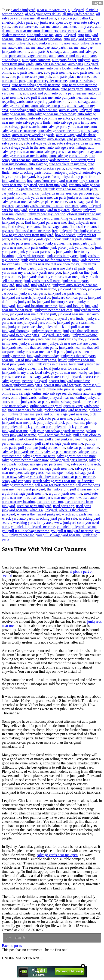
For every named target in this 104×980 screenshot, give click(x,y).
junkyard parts (41, 318)
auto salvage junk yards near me (34, 110)
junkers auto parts (75, 281)
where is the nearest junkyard (38, 514)
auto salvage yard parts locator (70, 139)
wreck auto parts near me (81, 514)
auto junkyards (19, 43)
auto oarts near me (22, 47)
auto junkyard (65, 35)
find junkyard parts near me (45, 222)
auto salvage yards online (68, 156)
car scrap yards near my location (39, 206)
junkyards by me (71, 339)
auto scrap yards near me (51, 160)
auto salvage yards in (39, 143)
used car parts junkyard (34, 506)
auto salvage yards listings (67, 147)
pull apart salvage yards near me (59, 443)
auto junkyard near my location (39, 39)
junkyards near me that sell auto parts (29, 347)
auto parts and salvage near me (25, 56)
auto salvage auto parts (48, 106)
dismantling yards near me (70, 218)
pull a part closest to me (26, 439)
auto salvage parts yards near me (64, 127)
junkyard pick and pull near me (67, 327)
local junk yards (14, 364)
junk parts (80, 243)
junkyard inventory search (56, 302)
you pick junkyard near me (77, 527)
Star (20, 938)
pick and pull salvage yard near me (62, 414)
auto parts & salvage (46, 52)
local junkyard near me (25, 368)
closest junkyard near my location (40, 214)
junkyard (23, 285)
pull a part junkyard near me (66, 439)
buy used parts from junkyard (45, 185)
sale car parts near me (83, 448)
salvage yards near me (57, 468)
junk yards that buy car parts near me (49, 277)
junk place (58, 247)
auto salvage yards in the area (24, 147)
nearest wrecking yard (28, 389)
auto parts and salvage (80, 52)
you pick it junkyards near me (33, 527)
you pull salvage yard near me (58, 535)
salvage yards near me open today (48, 473)
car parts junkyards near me (74, 197)
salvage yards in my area (20, 468)
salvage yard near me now (76, 456)
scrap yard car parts (16, 481)
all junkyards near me (78, 14)
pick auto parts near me (55, 418)
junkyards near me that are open (72, 343)
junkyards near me (33, 343)
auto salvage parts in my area (75, 122)
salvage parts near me (60, 452)
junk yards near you (46, 272)
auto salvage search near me (58, 131)
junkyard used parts (55, 335)
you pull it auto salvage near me (25, 531)
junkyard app (41, 285)
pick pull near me (71, 422)
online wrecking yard (46, 406)
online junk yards (24, 397)
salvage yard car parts (39, 456)
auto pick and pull (36, 93)
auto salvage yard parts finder (24, 139)
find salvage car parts (24, 227)
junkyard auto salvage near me (75, 285)
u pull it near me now (83, 489)
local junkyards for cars (62, 368)
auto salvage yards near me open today (65, 152)
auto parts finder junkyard (71, 60)
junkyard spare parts (46, 331)
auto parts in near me (51, 64)
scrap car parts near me (78, 477)
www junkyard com (69, 523)
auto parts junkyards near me (23, 68)
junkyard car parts (33, 293)
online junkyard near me (56, 397)
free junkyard (62, 231)
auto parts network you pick (31, 77)
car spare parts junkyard (83, 206)
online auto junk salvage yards (69, 389)
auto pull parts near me (71, 97)
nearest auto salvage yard (30, 377)
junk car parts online (78, 239)
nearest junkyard (34, 381)
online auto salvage (16, 393)
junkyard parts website (25, 327)
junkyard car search (16, 297)
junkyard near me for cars (53, 310)
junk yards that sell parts (42, 281)
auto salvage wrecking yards (33, 135)
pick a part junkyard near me (66, 410)
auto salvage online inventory (50, 118)
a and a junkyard (23, 10)
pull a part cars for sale (55, 435)
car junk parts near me (25, 189)
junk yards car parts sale (36, 252)
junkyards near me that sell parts (40, 352)
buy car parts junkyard (18, 177)
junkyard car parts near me (68, 293)
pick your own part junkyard (45, 427)
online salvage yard (65, 402)
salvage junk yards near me (22, 452)
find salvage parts (55, 227)
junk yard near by (80, 247)
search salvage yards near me (54, 481)
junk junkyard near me (54, 243)
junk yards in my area (62, 256)
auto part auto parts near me (58, 47)
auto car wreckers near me (31, 27)
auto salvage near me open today (52, 114)
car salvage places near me (47, 202)
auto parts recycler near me (47, 81)
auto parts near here (28, 72)
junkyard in (26, 302)
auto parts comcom (36, 60)
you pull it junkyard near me (72, 531)
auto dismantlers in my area (73, 27)
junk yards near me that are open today (50, 264)
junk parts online (36, 247)
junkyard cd (41, 297)
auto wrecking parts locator (33, 172)
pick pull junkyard (43, 422)
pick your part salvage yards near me (57, 431)
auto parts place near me (71, 77)
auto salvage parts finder (34, 122)
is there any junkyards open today (36, 239)
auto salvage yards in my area (79, 143)
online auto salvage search (52, 393)
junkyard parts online (39, 322)
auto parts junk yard (83, 64)
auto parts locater (59, 68)
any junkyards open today (53, 22)
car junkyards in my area (53, 193)
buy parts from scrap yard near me (52, 181)
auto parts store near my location (35, 89)
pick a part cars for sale (26, 410)
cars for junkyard (14, 210)
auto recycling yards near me (48, 102)
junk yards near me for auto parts (46, 260)
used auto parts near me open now (56, 498)
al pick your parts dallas (43, 14)
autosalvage (91, 172)
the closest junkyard (30, 489)
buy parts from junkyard (55, 177)
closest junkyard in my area (49, 210)
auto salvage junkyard (75, 110)
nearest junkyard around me (69, 381)
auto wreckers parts (50, 168)
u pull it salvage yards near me (24, 493)
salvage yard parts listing (69, 460)
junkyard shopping (16, 331)
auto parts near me (58, 72)
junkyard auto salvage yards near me (29, 289)
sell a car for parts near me (55, 485)
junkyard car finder (72, 289)
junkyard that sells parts (81, 331)
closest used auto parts (32, 218)
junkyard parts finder (69, 318)
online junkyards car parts (30, 402)
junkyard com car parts (69, 297)
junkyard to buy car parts (20, 335)
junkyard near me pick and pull (33, 314)
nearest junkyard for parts (63, 385)
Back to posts (12, 946)
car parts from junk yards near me (27, 197)
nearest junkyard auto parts (22, 385)
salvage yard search (85, 464)
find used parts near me (33, 231)
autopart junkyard (68, 172)
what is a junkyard (43, 510)
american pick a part (17, 22)
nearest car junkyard (66, 377)
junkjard (8, 285)
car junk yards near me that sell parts (70, 189)
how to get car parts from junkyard (28, 235)
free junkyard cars (87, 231)
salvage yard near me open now (25, 460)
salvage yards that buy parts (39, 477)
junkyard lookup (71, 306)
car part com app (86, 193)
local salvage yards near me (55, 372)
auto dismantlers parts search (55, 31)
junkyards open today (43, 356)
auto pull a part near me (69, 93)
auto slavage (38, 164)
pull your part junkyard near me (42, 448)
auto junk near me (40, 35)
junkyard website (84, 335)
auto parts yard (72, 89)
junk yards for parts (30, 256)
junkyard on (20, 318)
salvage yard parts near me (49, 464)
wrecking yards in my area (33, 523)
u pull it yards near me (66, 493)
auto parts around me (65, 56)
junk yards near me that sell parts (61, 268)
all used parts (46, 18)
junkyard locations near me (37, 306)
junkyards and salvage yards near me (29, 339)
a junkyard (76, 10)
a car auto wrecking (52, 10)
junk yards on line (76, 272)
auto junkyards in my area (51, 43)
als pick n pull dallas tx (75, 18)
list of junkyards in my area (36, 360)
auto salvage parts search (20, 127)
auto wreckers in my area (67, 164)
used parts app (64, 506)
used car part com (50, 502)
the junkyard (56, 489)
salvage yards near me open (57, 855)
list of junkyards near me (76, 360)
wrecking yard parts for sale (56, 518)
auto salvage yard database (76, 135)
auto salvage (80, 102)
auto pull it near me (38, 97)
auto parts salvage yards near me (36, 85)
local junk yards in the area (47, 364)
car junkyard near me (17, 193)
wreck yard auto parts (18, 518)
